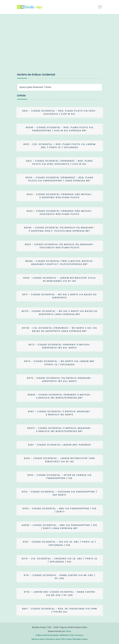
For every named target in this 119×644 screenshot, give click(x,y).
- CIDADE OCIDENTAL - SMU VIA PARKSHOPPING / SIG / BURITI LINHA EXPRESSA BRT (59, 527)
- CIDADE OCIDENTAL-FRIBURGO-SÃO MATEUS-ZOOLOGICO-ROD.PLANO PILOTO (59, 213)
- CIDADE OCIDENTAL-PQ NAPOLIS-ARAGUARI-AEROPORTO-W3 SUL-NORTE (59, 380)
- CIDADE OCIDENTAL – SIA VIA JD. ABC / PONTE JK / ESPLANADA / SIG (59, 543)
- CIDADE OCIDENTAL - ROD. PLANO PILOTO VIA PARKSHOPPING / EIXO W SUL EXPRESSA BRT (59, 129)
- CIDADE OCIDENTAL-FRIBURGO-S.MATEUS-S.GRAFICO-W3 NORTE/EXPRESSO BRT (59, 396)
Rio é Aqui (67, 639)
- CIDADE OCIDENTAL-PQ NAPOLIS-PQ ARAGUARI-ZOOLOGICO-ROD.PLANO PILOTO (59, 246)
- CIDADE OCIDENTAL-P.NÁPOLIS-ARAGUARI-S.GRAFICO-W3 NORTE (59, 413)
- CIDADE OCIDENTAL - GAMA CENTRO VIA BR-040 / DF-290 (59, 577)
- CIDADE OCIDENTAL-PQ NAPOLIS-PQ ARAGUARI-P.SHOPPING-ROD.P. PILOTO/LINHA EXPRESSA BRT (59, 229)
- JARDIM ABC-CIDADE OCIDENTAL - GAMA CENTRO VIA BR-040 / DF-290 (59, 593)
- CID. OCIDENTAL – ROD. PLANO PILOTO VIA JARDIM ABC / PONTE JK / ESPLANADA (60, 146)
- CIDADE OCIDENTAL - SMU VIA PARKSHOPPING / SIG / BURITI (59, 510)
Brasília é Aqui (80, 639)
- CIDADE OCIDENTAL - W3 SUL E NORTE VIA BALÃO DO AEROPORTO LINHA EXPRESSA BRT (59, 313)
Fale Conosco (77, 635)
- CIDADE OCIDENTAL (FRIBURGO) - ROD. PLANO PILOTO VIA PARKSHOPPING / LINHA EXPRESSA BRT (59, 179)
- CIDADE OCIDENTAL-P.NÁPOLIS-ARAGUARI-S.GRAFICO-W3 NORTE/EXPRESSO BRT (60, 430)
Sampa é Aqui (53, 639)
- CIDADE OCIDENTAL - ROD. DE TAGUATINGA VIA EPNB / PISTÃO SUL (59, 610)
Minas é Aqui (38, 639)
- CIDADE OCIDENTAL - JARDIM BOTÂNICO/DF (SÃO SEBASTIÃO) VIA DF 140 (59, 460)
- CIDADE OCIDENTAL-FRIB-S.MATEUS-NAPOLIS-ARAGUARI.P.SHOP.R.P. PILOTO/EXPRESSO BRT (59, 263)
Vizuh (69, 631)
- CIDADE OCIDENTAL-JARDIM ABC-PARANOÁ (60, 445)
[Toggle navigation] (100, 7)
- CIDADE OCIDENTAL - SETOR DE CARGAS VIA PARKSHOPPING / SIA (59, 477)
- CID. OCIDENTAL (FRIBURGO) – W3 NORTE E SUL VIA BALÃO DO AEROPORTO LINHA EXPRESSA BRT (59, 329)
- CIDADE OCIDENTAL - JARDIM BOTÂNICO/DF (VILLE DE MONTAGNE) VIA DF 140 (59, 279)
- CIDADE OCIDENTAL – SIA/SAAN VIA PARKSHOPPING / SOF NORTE (60, 493)
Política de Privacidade (47, 635)
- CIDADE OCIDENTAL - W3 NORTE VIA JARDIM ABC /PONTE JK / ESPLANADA (60, 363)
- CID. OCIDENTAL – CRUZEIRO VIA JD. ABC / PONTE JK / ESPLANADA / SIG (59, 560)
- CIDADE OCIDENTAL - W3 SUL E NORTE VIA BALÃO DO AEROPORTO (59, 296)
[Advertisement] (42, 47)
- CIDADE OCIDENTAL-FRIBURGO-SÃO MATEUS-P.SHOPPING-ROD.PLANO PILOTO (59, 196)
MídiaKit (64, 635)
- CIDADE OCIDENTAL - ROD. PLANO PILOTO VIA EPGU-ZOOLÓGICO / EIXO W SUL (60, 112)
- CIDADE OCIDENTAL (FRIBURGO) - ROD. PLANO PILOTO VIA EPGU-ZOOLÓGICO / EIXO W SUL (59, 162)
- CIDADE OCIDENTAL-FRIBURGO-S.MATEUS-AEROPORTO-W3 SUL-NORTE (59, 346)
